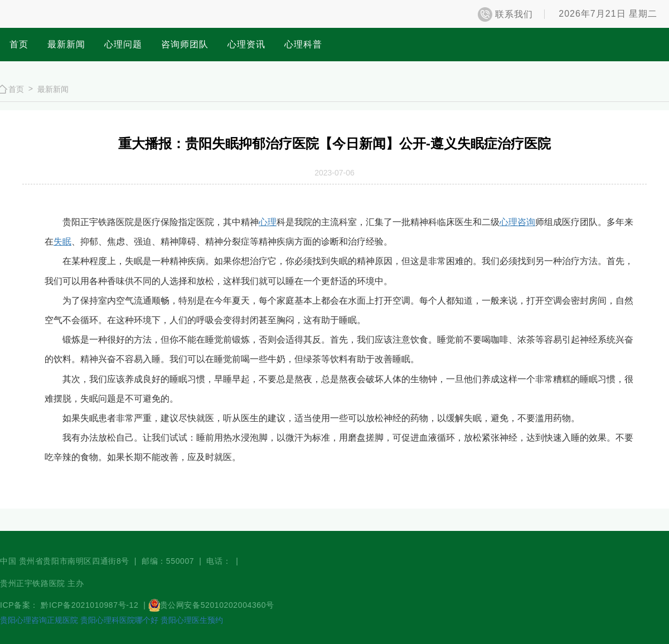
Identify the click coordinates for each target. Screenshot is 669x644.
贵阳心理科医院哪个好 (119, 620)
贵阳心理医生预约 (192, 620)
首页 (19, 44)
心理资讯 (246, 44)
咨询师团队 (185, 44)
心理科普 (303, 44)
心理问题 (123, 44)
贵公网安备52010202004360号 (217, 605)
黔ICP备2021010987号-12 (91, 605)
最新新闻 (66, 44)
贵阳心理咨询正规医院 (39, 620)
